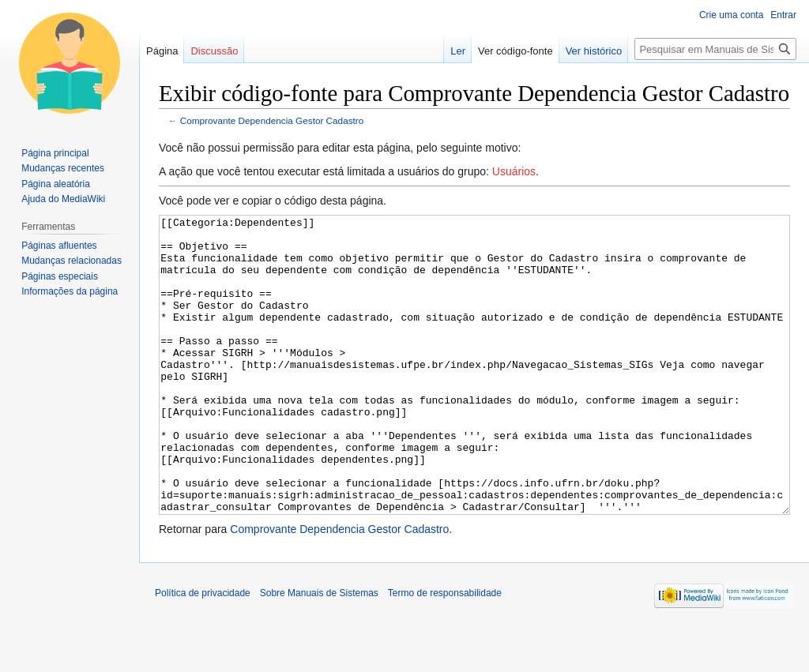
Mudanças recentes (63, 168)
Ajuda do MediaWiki (63, 199)
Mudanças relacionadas (71, 261)
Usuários (514, 171)
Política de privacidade (203, 652)
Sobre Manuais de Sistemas (319, 652)
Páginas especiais (60, 276)
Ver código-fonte (516, 51)
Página (162, 51)
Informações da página (70, 291)
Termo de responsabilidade (445, 652)
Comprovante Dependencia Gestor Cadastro (272, 120)
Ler (458, 51)
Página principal (55, 153)
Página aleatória (56, 184)
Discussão (214, 51)
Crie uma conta (731, 15)
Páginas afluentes (59, 246)
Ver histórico (594, 51)
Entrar (783, 15)
